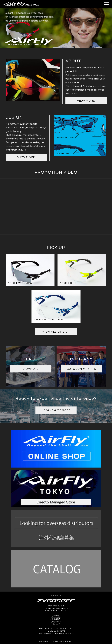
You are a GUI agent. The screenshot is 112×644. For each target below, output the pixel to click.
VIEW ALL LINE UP (56, 332)
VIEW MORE (86, 101)
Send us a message (56, 410)
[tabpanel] (56, 28)
